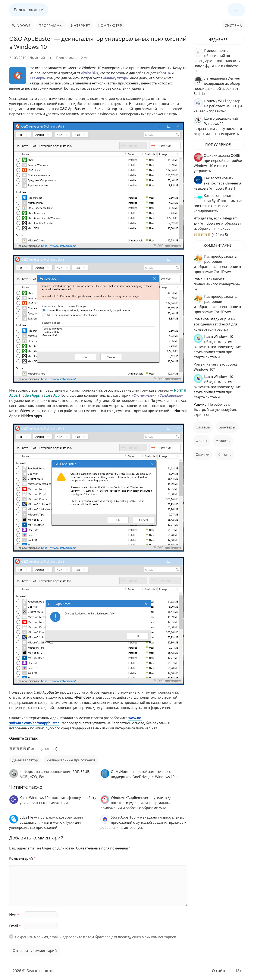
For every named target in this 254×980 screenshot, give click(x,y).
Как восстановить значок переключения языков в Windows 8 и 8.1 (217, 183)
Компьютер (110, 26)
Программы (51, 26)
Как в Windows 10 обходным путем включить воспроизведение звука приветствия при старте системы (217, 347)
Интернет (81, 26)
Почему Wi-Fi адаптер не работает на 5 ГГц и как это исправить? (218, 106)
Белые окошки (29, 10)
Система (233, 26)
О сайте (219, 971)
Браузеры (227, 427)
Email (15, 926)
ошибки (203, 454)
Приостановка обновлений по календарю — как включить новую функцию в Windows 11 (217, 61)
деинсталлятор (25, 760)
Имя (14, 915)
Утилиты (223, 441)
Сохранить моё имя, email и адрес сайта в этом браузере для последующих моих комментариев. (96, 937)
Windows (21, 26)
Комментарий (22, 858)
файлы (201, 441)
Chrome (225, 454)
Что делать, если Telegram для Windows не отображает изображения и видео (217, 223)
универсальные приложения (71, 760)
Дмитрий (37, 58)
